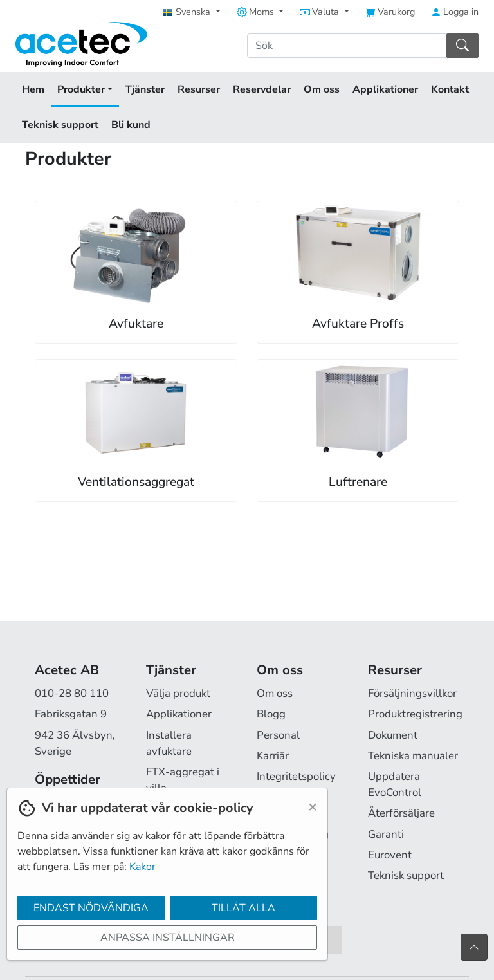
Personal (278, 735)
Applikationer (385, 89)
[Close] (313, 806)
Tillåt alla (243, 908)
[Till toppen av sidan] (474, 947)
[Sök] (347, 46)
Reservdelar (262, 89)
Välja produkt (178, 693)
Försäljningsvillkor (412, 693)
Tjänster (145, 89)
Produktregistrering (415, 714)
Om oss (322, 89)
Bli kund (131, 125)
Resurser (199, 89)
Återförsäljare (401, 813)
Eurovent (390, 855)
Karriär (273, 756)
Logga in (455, 12)
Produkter (85, 90)
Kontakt (450, 89)
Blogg (271, 714)
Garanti (386, 834)
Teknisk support (60, 125)
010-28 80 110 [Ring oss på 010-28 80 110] (72, 693)
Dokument (393, 735)
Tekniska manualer (413, 756)
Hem (33, 89)
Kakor (142, 867)
